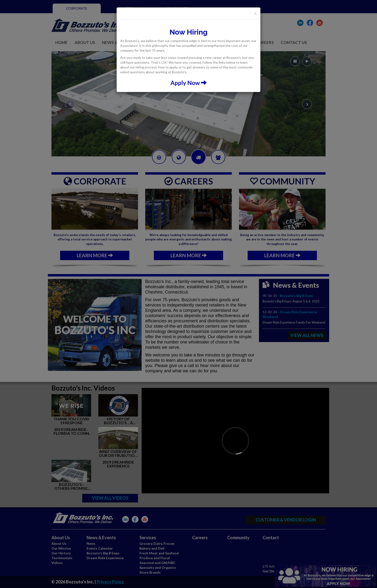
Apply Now (189, 83)
